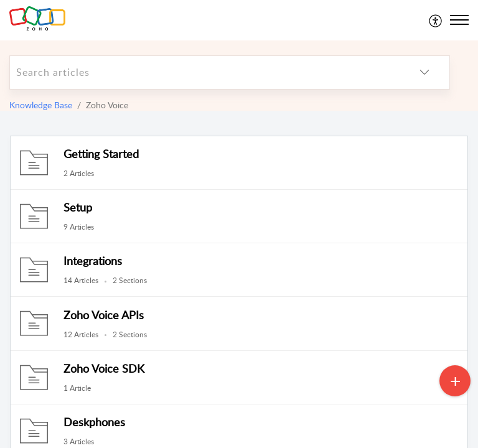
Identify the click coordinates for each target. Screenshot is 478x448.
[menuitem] (436, 20)
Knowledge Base (41, 105)
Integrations (93, 261)
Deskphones (94, 422)
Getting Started (101, 154)
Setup (78, 207)
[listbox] (424, 72)
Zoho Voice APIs (104, 315)
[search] (205, 72)
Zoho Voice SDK (104, 368)
